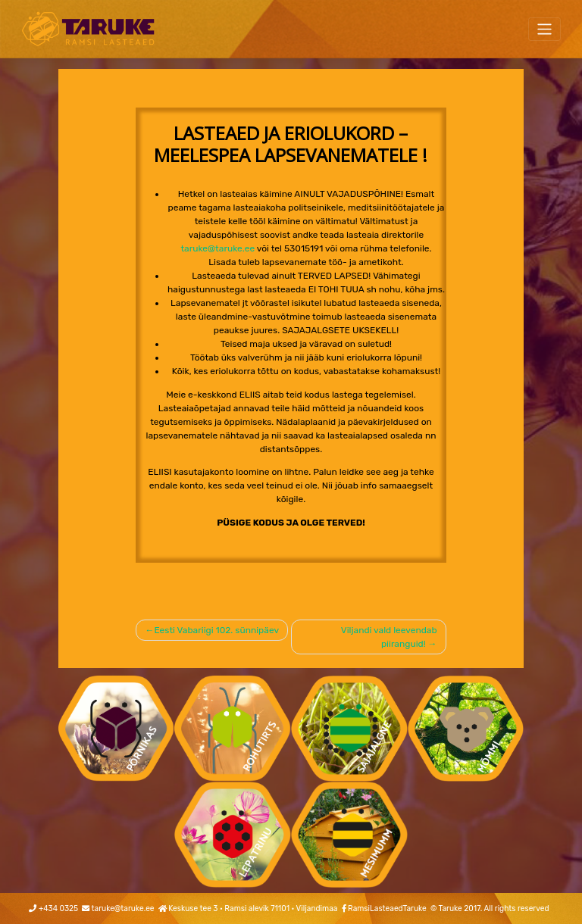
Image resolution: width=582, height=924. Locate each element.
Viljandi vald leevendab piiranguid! (389, 637)
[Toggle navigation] (545, 29)
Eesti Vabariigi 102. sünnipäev (216, 630)
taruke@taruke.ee (217, 248)
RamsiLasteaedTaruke (387, 908)
